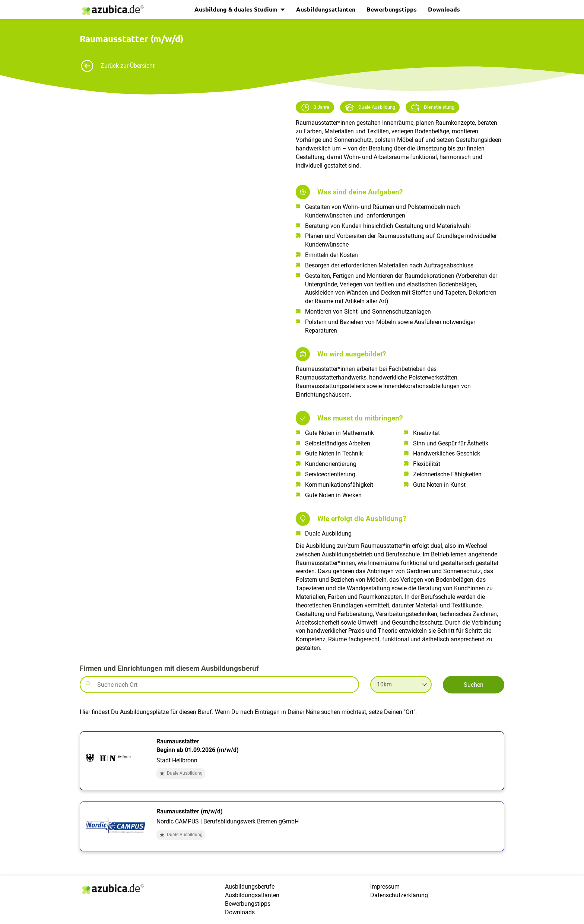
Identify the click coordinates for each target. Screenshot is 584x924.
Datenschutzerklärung (399, 895)
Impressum (385, 887)
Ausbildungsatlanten (326, 9)
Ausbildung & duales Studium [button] (237, 9)
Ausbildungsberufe (250, 887)
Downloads (444, 9)
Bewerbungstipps (392, 9)
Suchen (474, 685)
